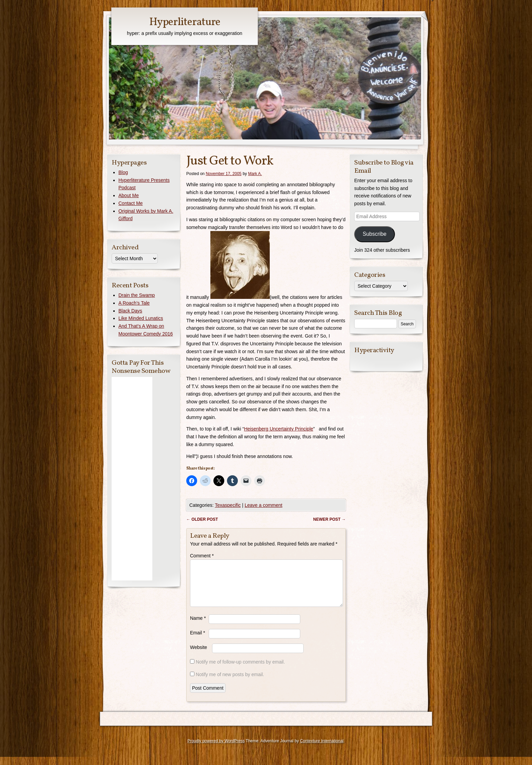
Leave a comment (263, 505)
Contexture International (322, 749)
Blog (123, 172)
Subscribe (375, 234)
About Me (129, 195)
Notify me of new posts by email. (230, 683)
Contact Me (131, 203)
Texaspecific (228, 505)
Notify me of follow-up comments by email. (240, 670)
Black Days (130, 311)
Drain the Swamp (137, 295)
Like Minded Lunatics (141, 318)
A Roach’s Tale (134, 303)
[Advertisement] (132, 479)
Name (198, 626)
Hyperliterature (185, 22)
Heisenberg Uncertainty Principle (279, 429)
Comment (202, 556)
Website (198, 655)
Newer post (329, 519)
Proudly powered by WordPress (216, 749)
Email (197, 641)
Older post (202, 519)
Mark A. (255, 174)
